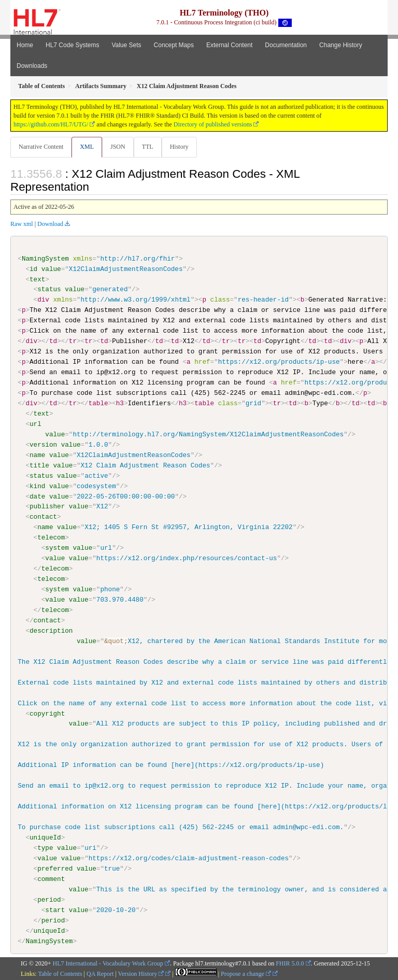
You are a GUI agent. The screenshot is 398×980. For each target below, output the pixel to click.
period (49, 899)
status (49, 289)
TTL (148, 147)
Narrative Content (41, 147)
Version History (141, 973)
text (37, 279)
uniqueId (45, 837)
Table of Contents (60, 973)
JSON (118, 147)
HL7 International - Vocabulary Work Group (108, 963)
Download (50, 224)
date (37, 496)
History (179, 147)
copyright (47, 713)
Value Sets (126, 45)
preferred (55, 868)
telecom (51, 537)
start (55, 910)
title (39, 465)
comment (51, 878)
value (51, 269)
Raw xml (22, 224)
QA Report (100, 973)
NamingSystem (45, 259)
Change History (341, 45)
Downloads (32, 66)
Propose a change (246, 973)
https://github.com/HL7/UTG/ (51, 124)
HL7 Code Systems (72, 45)
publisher (47, 506)
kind (37, 486)
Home (25, 45)
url (35, 424)
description (51, 630)
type (45, 847)
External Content (229, 45)
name (37, 455)
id (33, 269)
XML (87, 147)
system (57, 548)
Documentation (286, 45)
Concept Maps (174, 45)
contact (43, 517)
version (43, 444)
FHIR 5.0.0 (290, 963)
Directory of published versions (213, 124)
